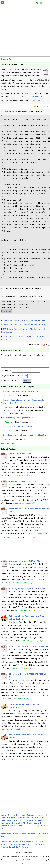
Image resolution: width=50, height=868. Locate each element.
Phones (4, 849)
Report (30, 825)
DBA (21, 844)
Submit (27, 383)
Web (43, 828)
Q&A (35, 847)
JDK (21, 823)
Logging (33, 823)
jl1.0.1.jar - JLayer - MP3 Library (18, 429)
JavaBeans (6, 823)
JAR (36, 844)
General (11, 820)
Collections (24, 836)
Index (34, 836)
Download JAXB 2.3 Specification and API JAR (24, 325)
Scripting (39, 825)
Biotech (11, 817)
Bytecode (21, 817)
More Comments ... (9, 446)
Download (6, 311)
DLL (41, 844)
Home (3, 59)
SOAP (28, 828)
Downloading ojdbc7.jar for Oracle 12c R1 (22, 420)
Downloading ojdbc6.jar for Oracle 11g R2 (22, 394)
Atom (46, 836)
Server (13, 828)
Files (3, 847)
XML (11, 59)
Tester (4, 844)
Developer (13, 844)
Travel (12, 849)
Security (5, 828)
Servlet (21, 828)
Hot (9, 836)
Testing (36, 828)
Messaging (6, 825)
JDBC (15, 823)
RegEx (22, 847)
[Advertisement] (25, 31)
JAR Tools (40, 820)
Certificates (12, 847)
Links (29, 847)
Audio (3, 817)
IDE (32, 820)
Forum (25, 849)
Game (3, 820)
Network (16, 825)
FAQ (18, 849)
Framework (42, 817)
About (15, 836)
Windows (29, 844)
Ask (2, 839)
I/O (28, 820)
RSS (40, 836)
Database (31, 817)
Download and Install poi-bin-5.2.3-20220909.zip (25, 437)
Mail (40, 823)
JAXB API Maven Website (30, 97)
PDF (23, 825)
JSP (26, 823)
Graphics (20, 820)
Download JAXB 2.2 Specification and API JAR (24, 320)
